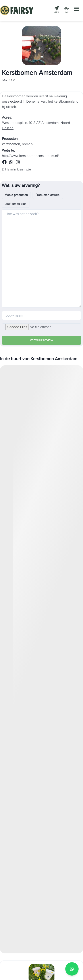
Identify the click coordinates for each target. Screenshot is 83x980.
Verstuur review (41, 340)
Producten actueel (48, 195)
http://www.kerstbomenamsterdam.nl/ (30, 156)
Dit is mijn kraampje (16, 169)
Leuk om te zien (16, 204)
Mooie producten (16, 195)
